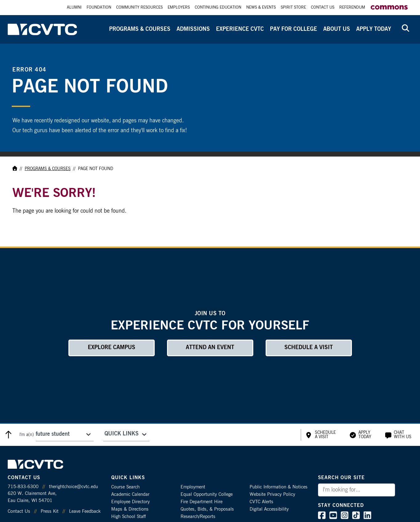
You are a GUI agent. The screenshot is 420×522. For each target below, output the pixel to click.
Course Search (125, 487)
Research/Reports (198, 517)
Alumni (74, 8)
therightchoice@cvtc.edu (73, 487)
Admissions (193, 29)
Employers (179, 8)
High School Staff (128, 517)
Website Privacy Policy (272, 494)
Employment (193, 487)
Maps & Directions (130, 509)
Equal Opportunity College (207, 494)
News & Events (261, 8)
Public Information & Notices (279, 487)
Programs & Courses (140, 29)
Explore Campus (112, 348)
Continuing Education (218, 8)
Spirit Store (293, 8)
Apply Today (374, 29)
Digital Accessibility (269, 509)
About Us (337, 29)
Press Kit (50, 511)
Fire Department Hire (202, 502)
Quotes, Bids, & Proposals (207, 509)
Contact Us (323, 8)
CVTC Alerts (261, 502)
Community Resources (139, 8)
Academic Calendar (130, 494)
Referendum (352, 8)
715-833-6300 (23, 487)
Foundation (99, 8)
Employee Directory (130, 502)
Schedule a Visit (309, 348)
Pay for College (294, 29)
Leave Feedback (85, 511)
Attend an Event (210, 348)
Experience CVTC (240, 29)
